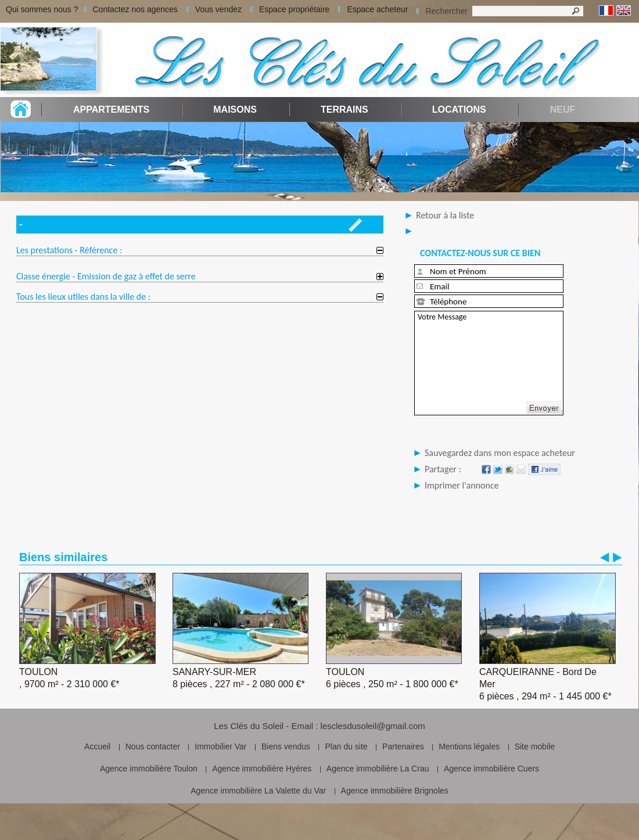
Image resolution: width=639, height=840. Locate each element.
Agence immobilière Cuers (491, 769)
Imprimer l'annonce (462, 485)
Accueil (97, 746)
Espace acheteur (377, 9)
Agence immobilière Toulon (149, 769)
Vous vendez (218, 9)
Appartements (111, 110)
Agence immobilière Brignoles (395, 791)
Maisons (235, 110)
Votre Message (489, 363)
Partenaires (403, 746)
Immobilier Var (220, 746)
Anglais (624, 11)
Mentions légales (469, 746)
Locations (459, 110)
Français (606, 11)
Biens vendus (286, 746)
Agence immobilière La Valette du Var (258, 791)
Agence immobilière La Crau (378, 769)
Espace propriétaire (294, 9)
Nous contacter (153, 746)
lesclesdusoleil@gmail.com (373, 726)
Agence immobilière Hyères (262, 769)
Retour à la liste (445, 215)
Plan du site (346, 746)
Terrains (344, 110)
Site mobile (535, 746)
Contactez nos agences (135, 9)
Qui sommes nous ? (42, 9)
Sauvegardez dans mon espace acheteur (500, 453)
